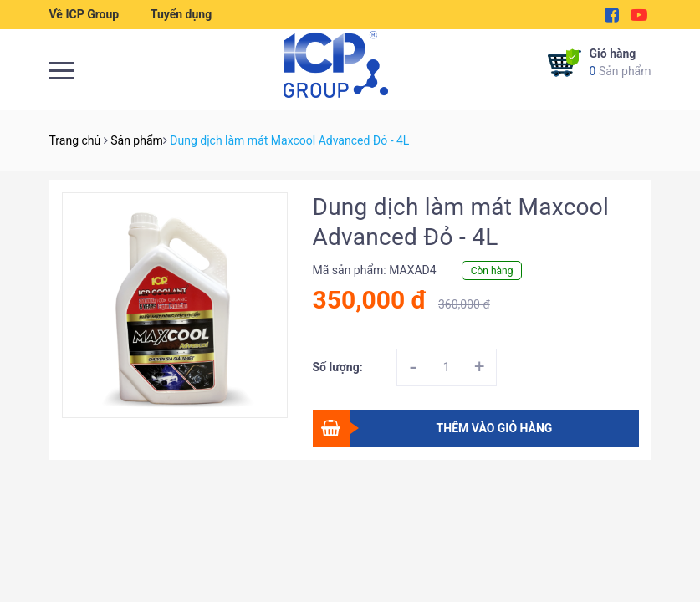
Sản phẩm (621, 61)
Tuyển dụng (181, 14)
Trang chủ (75, 140)
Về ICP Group (84, 14)
